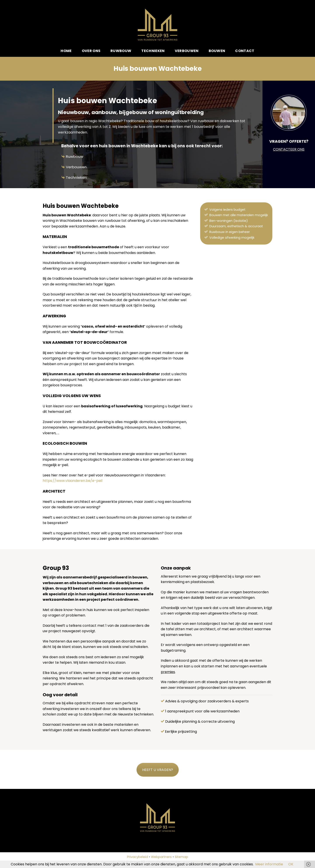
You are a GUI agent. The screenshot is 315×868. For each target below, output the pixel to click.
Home (66, 51)
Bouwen (217, 51)
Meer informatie (269, 864)
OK (291, 864)
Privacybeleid (137, 857)
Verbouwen (187, 51)
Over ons (91, 51)
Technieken (153, 51)
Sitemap (181, 857)
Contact (245, 51)
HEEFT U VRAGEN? (158, 770)
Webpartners (161, 857)
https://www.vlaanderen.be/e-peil (73, 481)
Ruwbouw (121, 51)
